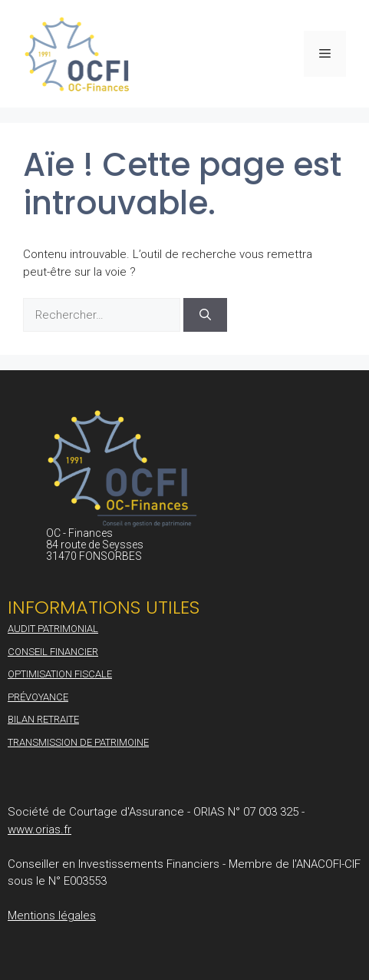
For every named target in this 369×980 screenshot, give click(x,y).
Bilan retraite (43, 719)
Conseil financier (53, 652)
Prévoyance (38, 697)
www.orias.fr (40, 829)
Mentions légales (52, 915)
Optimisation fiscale (60, 674)
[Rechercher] (205, 315)
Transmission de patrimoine (78, 742)
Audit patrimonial (53, 629)
